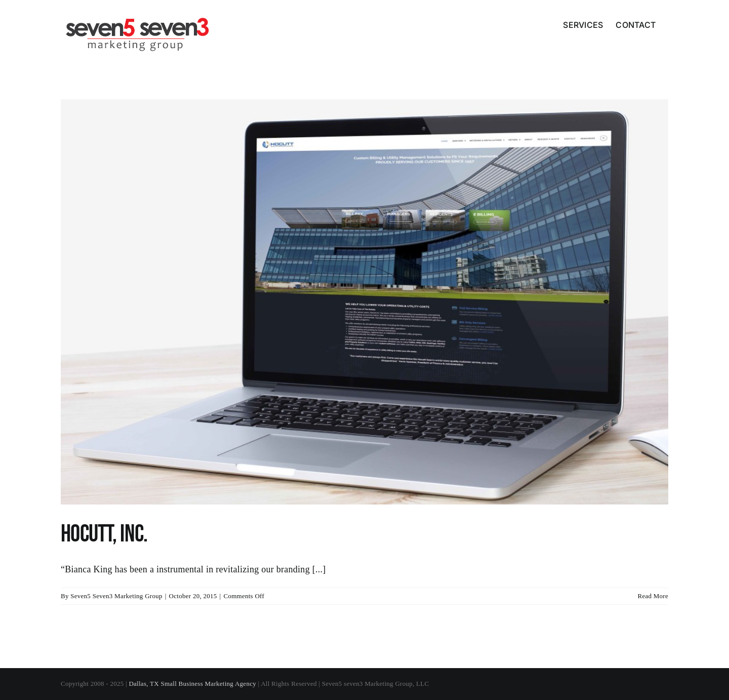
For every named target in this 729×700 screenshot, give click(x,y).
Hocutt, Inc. (104, 534)
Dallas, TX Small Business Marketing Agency (192, 684)
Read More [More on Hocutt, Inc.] (653, 596)
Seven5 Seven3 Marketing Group (116, 596)
